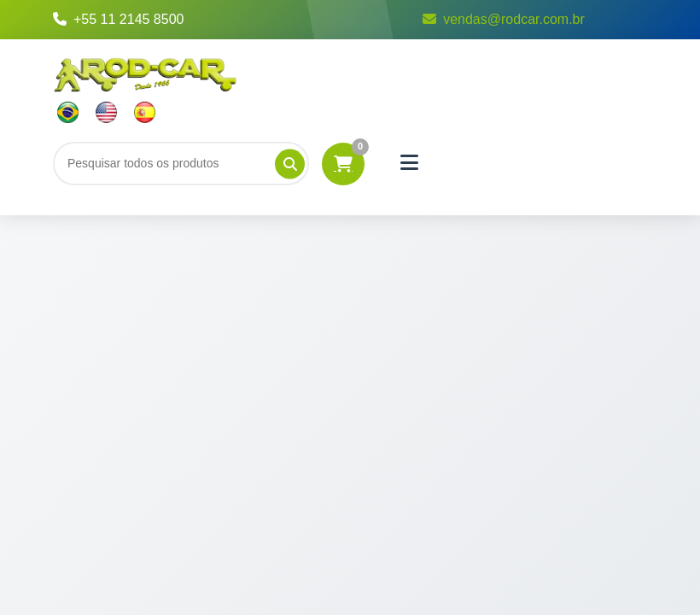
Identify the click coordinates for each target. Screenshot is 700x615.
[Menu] (410, 163)
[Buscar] (181, 163)
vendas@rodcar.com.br (504, 19)
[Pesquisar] (290, 164)
